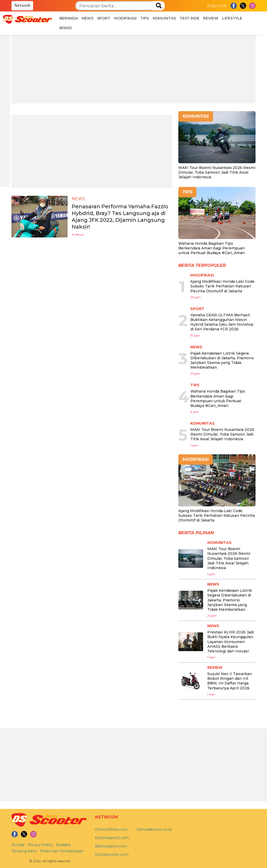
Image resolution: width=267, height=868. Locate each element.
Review (211, 18)
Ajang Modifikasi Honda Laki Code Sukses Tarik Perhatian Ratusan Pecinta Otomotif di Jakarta (222, 286)
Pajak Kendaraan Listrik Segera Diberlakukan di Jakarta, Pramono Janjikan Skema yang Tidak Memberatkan (222, 360)
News (87, 18)
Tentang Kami (24, 851)
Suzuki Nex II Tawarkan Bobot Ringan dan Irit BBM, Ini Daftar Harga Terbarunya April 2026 (230, 681)
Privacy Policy (40, 845)
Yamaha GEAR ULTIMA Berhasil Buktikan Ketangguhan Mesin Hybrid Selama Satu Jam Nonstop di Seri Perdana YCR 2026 (222, 322)
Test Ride (190, 18)
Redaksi (63, 845)
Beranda (69, 18)
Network (22, 5)
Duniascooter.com (112, 854)
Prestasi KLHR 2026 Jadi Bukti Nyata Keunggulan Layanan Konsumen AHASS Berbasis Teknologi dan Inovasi (231, 642)
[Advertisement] (133, 67)
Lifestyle (232, 18)
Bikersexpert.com (111, 846)
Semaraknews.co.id (154, 829)
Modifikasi (125, 18)
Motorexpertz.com (112, 838)
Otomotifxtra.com (111, 829)
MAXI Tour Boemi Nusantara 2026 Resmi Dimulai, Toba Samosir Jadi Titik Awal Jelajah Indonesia (217, 172)
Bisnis (66, 28)
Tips (145, 18)
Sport (104, 18)
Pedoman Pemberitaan (62, 851)
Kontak (18, 845)
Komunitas (164, 18)
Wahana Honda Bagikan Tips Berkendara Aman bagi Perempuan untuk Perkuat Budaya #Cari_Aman (212, 248)
